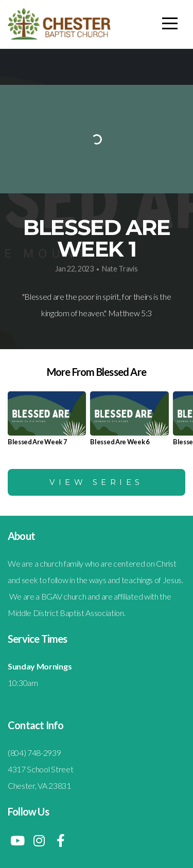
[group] (47, 422)
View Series (97, 482)
